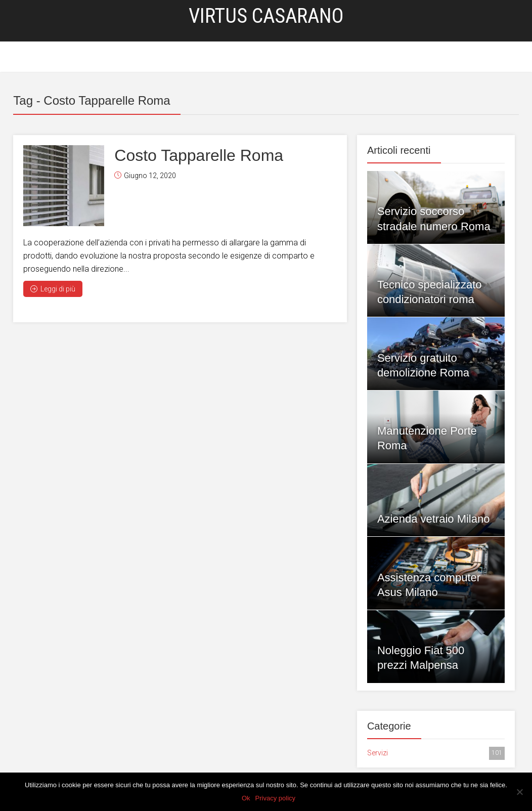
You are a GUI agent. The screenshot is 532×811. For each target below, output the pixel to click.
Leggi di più (53, 289)
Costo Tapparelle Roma (199, 155)
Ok (246, 798)
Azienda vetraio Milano (434, 519)
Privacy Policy (300, 57)
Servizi (224, 57)
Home (191, 57)
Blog (256, 57)
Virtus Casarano (266, 16)
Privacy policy (275, 798)
